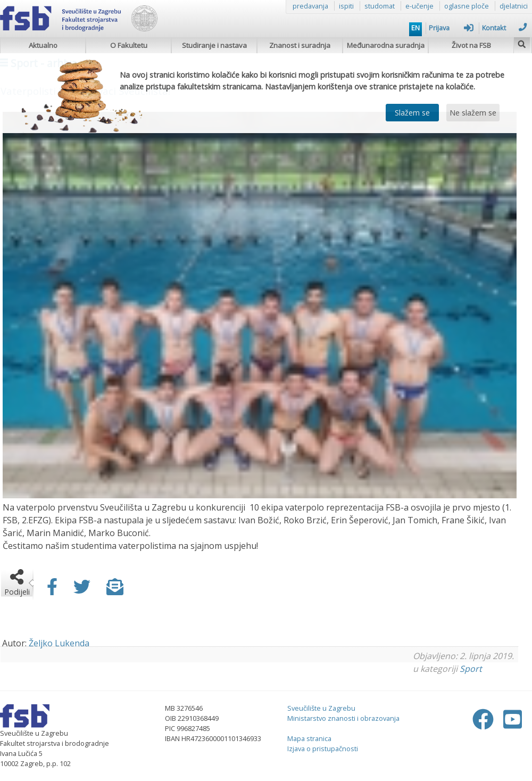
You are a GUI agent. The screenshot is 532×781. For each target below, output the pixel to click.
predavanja (310, 6)
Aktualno (43, 45)
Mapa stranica (309, 738)
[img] (522, 43)
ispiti (346, 6)
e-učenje (419, 6)
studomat (380, 6)
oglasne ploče (467, 6)
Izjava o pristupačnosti (323, 749)
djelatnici (514, 6)
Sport (471, 669)
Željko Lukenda (59, 643)
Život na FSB (471, 45)
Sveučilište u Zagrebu (321, 708)
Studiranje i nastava (214, 45)
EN (415, 28)
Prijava (451, 28)
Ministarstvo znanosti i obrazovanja (343, 718)
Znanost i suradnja (300, 45)
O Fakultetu (129, 45)
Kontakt (504, 28)
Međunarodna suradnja (386, 45)
